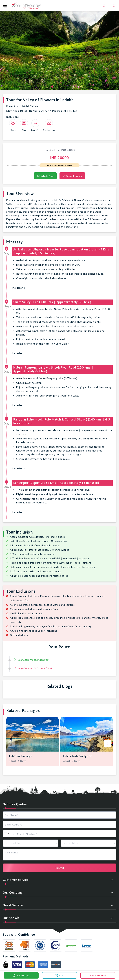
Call (59, 975)
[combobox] (9, 834)
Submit (59, 868)
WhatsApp (45, 176)
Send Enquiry (72, 176)
